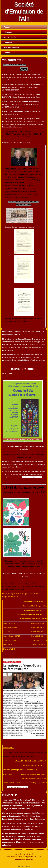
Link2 (26, 854)
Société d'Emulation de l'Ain (24, 12)
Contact (7, 53)
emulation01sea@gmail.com (32, 477)
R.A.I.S (27, 866)
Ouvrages (8, 42)
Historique (8, 32)
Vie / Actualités (10, 37)
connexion (19, 854)
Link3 (31, 854)
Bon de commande (12, 48)
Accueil (7, 27)
